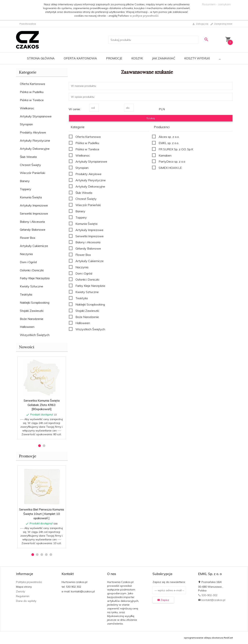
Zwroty (21, 591)
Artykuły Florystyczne (35, 140)
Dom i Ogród (28, 262)
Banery (25, 181)
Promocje (114, 58)
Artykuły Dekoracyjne (35, 149)
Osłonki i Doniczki (32, 270)
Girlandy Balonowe (33, 230)
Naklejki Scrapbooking (35, 303)
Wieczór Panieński (33, 173)
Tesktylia (26, 294)
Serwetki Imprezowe (34, 213)
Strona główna (41, 58)
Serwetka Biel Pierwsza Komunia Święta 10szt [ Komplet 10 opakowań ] (41, 514)
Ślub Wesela (28, 157)
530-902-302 (208, 595)
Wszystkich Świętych (35, 335)
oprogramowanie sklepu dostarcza (204, 638)
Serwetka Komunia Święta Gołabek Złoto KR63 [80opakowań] (42, 405)
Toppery (26, 189)
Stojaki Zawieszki (32, 311)
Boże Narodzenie (32, 319)
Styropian (26, 124)
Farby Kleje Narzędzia (35, 278)
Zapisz (163, 600)
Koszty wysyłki (197, 58)
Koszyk (137, 58)
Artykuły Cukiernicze (34, 246)
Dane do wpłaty (26, 601)
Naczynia (26, 254)
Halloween (27, 327)
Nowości (27, 347)
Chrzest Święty (30, 165)
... (220, 58)
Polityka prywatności (29, 582)
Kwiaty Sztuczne (31, 286)
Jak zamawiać (164, 58)
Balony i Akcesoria (32, 222)
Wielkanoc (27, 108)
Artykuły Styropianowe (36, 116)
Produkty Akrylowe (33, 132)
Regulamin (23, 596)
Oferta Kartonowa (80, 58)
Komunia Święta (31, 197)
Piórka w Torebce (32, 100)
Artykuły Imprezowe (34, 205)
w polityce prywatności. (144, 16)
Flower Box (28, 238)
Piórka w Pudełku (32, 92)
